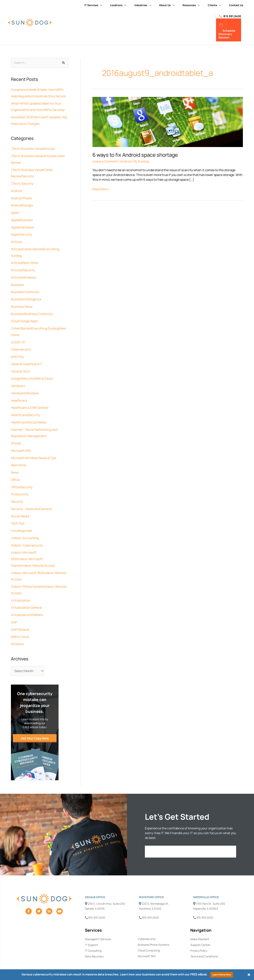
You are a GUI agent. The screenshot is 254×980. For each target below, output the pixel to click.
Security (17, 493)
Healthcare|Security (26, 409)
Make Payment (200, 928)
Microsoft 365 (21, 443)
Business (18, 281)
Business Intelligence (26, 295)
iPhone (16, 436)
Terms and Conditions (204, 945)
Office (15, 472)
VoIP (14, 611)
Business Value (22, 302)
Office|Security (22, 479)
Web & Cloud (20, 626)
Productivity (20, 486)
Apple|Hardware (22, 225)
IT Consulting (93, 939)
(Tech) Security (22, 182)
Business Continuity (26, 288)
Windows (18, 633)
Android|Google (22, 203)
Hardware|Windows (25, 387)
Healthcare (19, 394)
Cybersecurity (21, 344)
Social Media (20, 508)
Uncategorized (22, 522)
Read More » (101, 189)
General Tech (21, 366)
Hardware (18, 380)
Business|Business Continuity (33, 309)
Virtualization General (27, 597)
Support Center (200, 934)
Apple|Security (22, 232)
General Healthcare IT (27, 359)
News (15, 465)
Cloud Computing (149, 939)
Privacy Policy (199, 939)
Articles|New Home (25, 260)
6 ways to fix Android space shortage (135, 155)
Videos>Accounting (25, 529)
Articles (16, 239)
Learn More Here (222, 975)
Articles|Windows (24, 274)
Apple (15, 210)
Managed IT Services (98, 928)
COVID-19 (18, 337)
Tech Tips (18, 515)
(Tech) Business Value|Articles (33, 148)
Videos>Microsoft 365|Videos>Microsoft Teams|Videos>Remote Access (33, 550)
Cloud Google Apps (24, 317)
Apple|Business (22, 218)
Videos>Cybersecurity (27, 536)
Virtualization (21, 590)
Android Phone (22, 196)
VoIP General (20, 619)
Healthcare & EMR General (30, 401)
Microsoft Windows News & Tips (34, 451)
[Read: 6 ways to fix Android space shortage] (168, 122)
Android (17, 189)
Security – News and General (32, 501)
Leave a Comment (105, 161)
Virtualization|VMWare (27, 604)
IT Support (91, 934)
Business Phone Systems (153, 934)
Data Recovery (94, 945)
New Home (19, 458)
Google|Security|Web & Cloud (32, 373)
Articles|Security (23, 267)
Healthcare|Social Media (29, 416)
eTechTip (18, 352)
